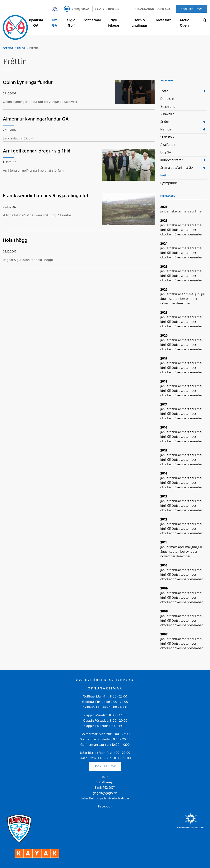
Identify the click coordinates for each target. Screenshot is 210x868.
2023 (164, 267)
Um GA (21, 48)
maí (199, 212)
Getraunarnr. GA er (151, 9)
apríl (193, 212)
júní (163, 230)
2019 (164, 359)
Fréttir (34, 48)
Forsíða (8, 48)
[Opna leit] (204, 20)
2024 (164, 244)
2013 (164, 497)
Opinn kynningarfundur (28, 83)
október (166, 235)
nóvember (180, 235)
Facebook (105, 807)
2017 (164, 405)
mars (186, 212)
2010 (164, 566)
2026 (164, 207)
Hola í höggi (16, 241)
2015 (164, 451)
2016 (164, 428)
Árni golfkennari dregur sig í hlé (37, 151)
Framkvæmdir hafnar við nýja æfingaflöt (46, 196)
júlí (169, 230)
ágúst (176, 230)
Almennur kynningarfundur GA (36, 119)
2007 (164, 635)
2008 (164, 612)
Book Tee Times (105, 766)
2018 (164, 382)
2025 (164, 221)
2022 (164, 290)
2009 (164, 589)
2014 (164, 474)
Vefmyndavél (81, 9)
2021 (164, 313)
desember (196, 235)
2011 (163, 543)
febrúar (176, 212)
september (188, 230)
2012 (164, 520)
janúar (165, 212)
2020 (164, 336)
